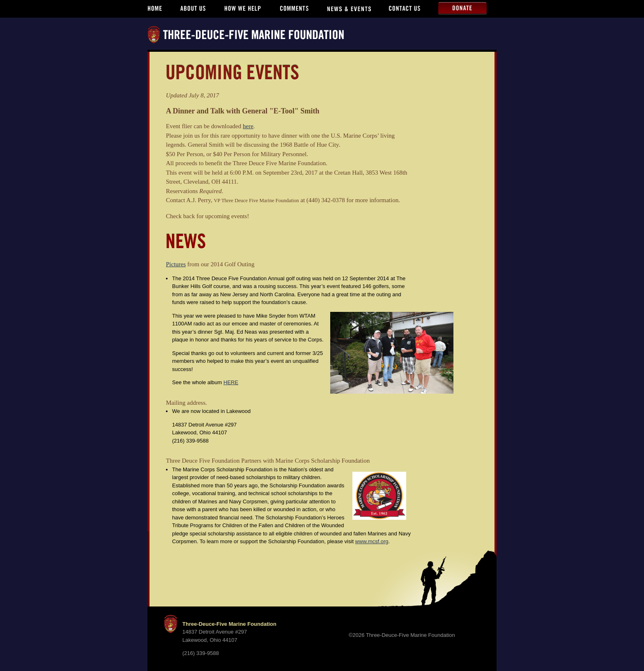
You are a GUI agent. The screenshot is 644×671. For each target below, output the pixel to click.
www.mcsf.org (372, 541)
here (248, 126)
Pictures (176, 264)
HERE (231, 382)
